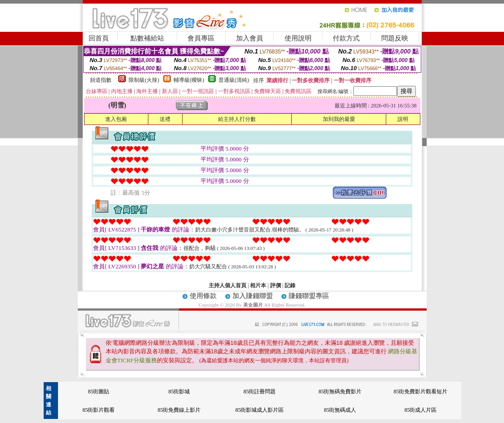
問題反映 (395, 38)
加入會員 (250, 38)
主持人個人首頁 (227, 285)
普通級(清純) (234, 80)
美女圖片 (254, 305)
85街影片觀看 (98, 410)
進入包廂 (116, 119)
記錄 (290, 285)
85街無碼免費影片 (340, 392)
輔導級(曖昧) (189, 80)
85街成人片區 (420, 410)
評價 (276, 285)
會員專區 (201, 38)
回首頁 (99, 38)
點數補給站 (147, 38)
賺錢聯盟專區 (309, 296)
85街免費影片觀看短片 (420, 392)
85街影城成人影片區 (259, 410)
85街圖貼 (98, 392)
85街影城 (179, 392)
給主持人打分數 (237, 119)
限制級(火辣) (144, 80)
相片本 (258, 285)
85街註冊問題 (259, 392)
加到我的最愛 (339, 119)
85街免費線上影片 (179, 410)
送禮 (165, 119)
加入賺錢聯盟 (253, 296)
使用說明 (298, 38)
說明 (403, 119)
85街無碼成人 (340, 410)
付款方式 (346, 38)
